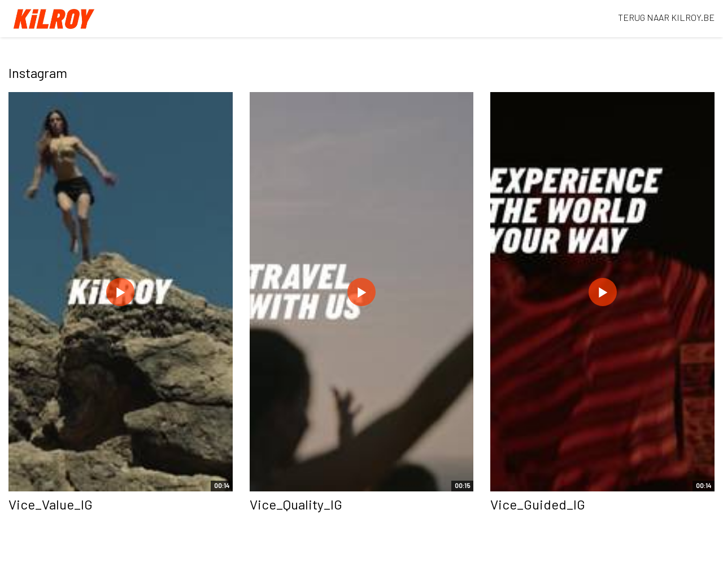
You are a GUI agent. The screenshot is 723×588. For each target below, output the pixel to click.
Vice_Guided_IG (538, 504)
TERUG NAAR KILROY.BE (666, 17)
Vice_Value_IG (51, 504)
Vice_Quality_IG (296, 504)
